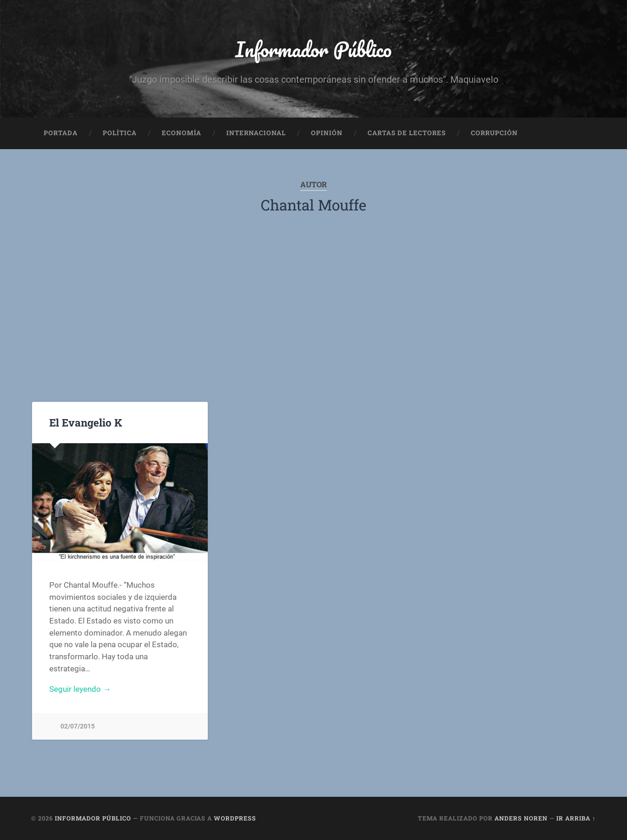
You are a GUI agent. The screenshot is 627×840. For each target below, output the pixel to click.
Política (120, 133)
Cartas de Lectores (407, 133)
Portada (61, 133)
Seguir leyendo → (80, 689)
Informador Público (313, 49)
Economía (181, 133)
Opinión (327, 133)
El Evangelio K (86, 422)
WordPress (235, 818)
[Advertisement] (313, 309)
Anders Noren (521, 818)
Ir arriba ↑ (576, 818)
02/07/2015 (78, 726)
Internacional (256, 133)
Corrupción (494, 133)
